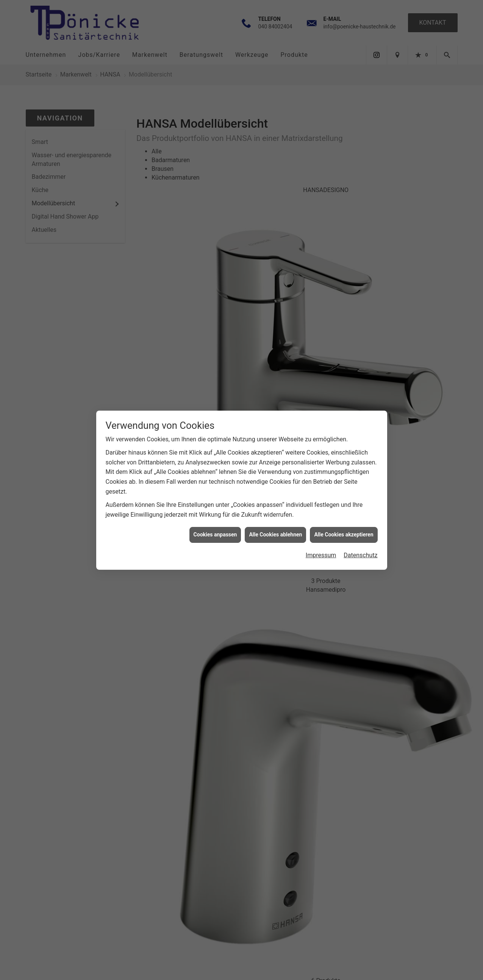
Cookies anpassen (215, 144)
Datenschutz (360, 165)
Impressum (321, 165)
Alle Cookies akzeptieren (344, 144)
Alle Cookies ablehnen (275, 144)
